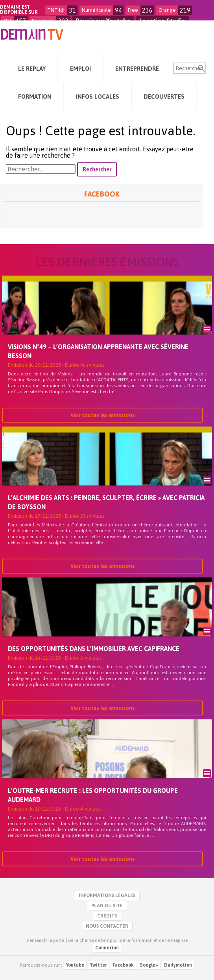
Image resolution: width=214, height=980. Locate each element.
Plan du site (107, 906)
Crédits (107, 916)
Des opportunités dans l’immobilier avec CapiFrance (94, 649)
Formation (35, 97)
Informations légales (107, 895)
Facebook (123, 965)
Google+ (149, 965)
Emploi (80, 69)
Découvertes (164, 97)
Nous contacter (107, 926)
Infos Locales (98, 97)
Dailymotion (178, 965)
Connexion (107, 948)
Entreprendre (137, 69)
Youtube (75, 965)
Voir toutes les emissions (103, 416)
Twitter (98, 965)
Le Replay (32, 69)
